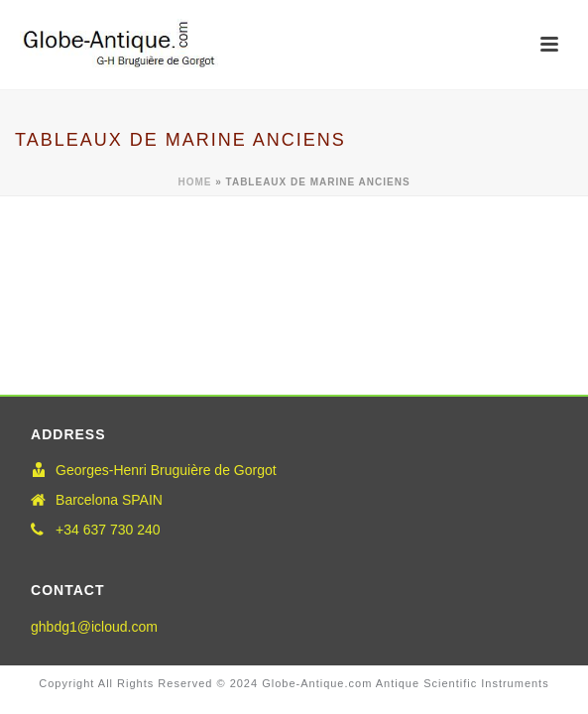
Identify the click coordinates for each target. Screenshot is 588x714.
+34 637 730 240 (108, 530)
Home (194, 182)
